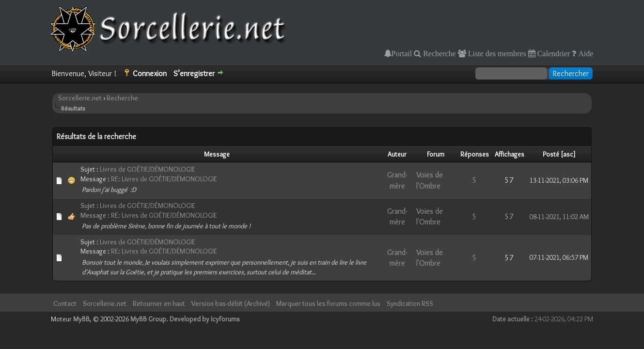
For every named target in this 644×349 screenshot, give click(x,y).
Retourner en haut (159, 303)
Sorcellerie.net (80, 98)
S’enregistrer (194, 73)
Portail (402, 53)
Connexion (150, 73)
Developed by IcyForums (205, 319)
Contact (65, 303)
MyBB (81, 319)
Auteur (397, 154)
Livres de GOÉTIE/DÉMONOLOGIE (148, 169)
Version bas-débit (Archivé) (231, 303)
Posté (551, 154)
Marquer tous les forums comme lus (328, 303)
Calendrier (553, 53)
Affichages (510, 154)
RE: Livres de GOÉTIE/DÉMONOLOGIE (164, 179)
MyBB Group (148, 319)
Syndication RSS (410, 303)
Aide (585, 53)
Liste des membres (496, 53)
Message (217, 154)
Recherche (439, 53)
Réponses (475, 154)
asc (568, 154)
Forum (436, 154)
